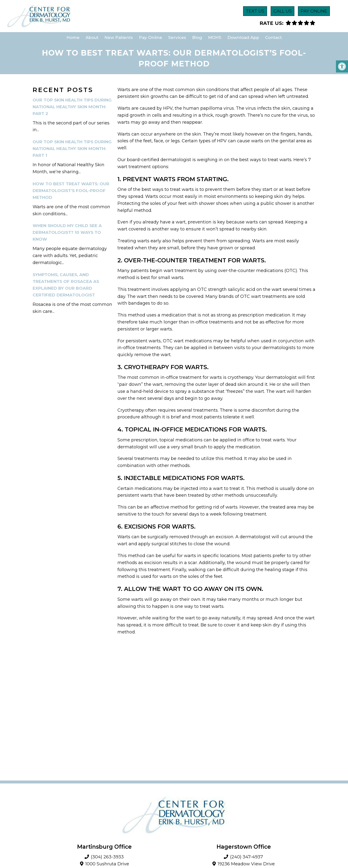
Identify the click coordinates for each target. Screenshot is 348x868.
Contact (273, 37)
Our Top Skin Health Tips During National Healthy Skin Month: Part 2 (72, 107)
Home (73, 37)
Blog (197, 37)
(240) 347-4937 (246, 857)
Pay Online (151, 37)
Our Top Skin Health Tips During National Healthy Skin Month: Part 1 (72, 149)
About (92, 37)
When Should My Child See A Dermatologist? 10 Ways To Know (67, 232)
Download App (243, 37)
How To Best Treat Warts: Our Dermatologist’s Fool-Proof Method (71, 191)
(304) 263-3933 (107, 857)
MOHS (215, 37)
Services (177, 37)
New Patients (119, 37)
